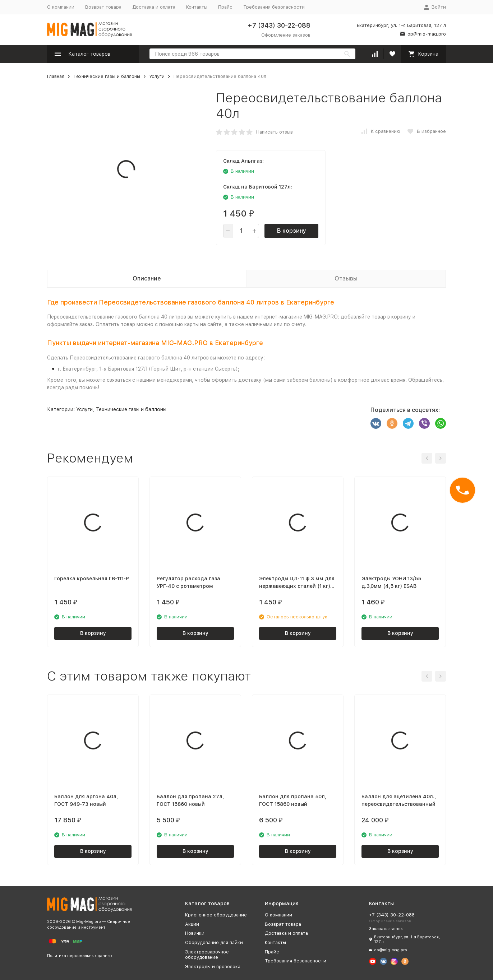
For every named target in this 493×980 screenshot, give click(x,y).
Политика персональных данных (80, 956)
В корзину (292, 231)
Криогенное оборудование (216, 915)
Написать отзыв (275, 132)
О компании (61, 7)
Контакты (197, 7)
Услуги (157, 76)
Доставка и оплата (154, 7)
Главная (56, 76)
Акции (192, 924)
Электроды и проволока (213, 967)
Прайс (225, 7)
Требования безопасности (274, 7)
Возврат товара (103, 7)
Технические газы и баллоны (107, 76)
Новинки (195, 933)
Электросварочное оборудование (207, 955)
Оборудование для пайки (214, 942)
